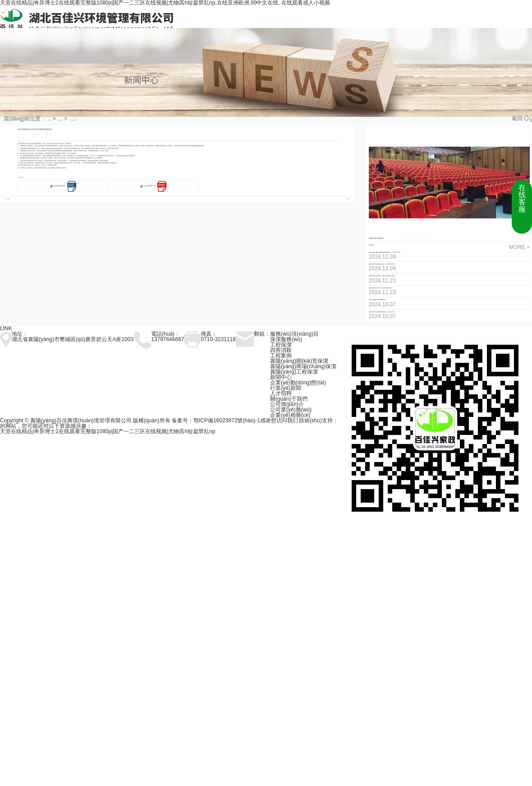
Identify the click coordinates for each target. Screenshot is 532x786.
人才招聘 (281, 393)
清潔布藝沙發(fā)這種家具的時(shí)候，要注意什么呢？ (385, 252)
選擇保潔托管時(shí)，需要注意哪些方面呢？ (382, 276)
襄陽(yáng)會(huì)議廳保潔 (376, 238)
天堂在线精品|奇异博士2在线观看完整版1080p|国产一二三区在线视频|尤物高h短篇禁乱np (108, 431)
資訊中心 (61, 120)
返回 (522, 119)
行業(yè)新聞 (73, 120)
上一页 (7, 199)
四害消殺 (281, 350)
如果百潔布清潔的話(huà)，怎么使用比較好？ (382, 264)
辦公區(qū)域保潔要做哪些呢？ (378, 300)
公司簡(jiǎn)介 (287, 404)
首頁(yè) (50, 120)
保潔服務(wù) (286, 339)
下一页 (347, 199)
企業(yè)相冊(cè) (290, 415)
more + (519, 247)
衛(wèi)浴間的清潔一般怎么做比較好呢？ (381, 288)
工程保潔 (281, 345)
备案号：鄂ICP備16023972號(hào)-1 (216, 421)
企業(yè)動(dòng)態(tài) (298, 383)
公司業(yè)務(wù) (291, 410)
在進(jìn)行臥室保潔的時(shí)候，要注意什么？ (382, 312)
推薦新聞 (371, 245)
